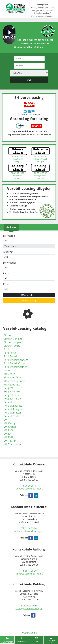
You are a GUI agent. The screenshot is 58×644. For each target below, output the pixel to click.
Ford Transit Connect (16, 360)
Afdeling (8, 252)
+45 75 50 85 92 (29, 606)
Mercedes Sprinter (14, 381)
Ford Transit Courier (15, 367)
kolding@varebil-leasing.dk (29, 608)
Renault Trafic (12, 416)
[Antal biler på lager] (11, 227)
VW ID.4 (8, 434)
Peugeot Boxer (12, 391)
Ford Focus (10, 353)
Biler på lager (7, 642)
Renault (8, 402)
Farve (6, 273)
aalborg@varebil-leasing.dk (29, 574)
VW (6, 420)
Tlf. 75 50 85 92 (40, 173)
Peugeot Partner (13, 399)
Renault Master (12, 413)
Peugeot (8, 388)
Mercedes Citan (13, 377)
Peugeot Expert (13, 395)
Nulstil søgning (29, 300)
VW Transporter (13, 444)
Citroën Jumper (12, 342)
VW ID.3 (8, 430)
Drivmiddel (9, 263)
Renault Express (13, 406)
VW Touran (10, 441)
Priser (6, 284)
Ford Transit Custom (15, 363)
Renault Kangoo (13, 409)
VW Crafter (10, 427)
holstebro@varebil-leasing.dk (29, 531)
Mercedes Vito (12, 385)
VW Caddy (10, 423)
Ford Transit (11, 356)
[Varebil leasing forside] (15, 8)
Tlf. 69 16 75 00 (40, 156)
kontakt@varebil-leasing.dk (29, 489)
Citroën (8, 335)
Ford (6, 349)
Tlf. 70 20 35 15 (18, 156)
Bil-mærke (9, 236)
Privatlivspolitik (29, 633)
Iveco (7, 370)
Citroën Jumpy (12, 346)
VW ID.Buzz (10, 437)
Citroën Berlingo (13, 339)
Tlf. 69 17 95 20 (18, 173)
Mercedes (9, 374)
